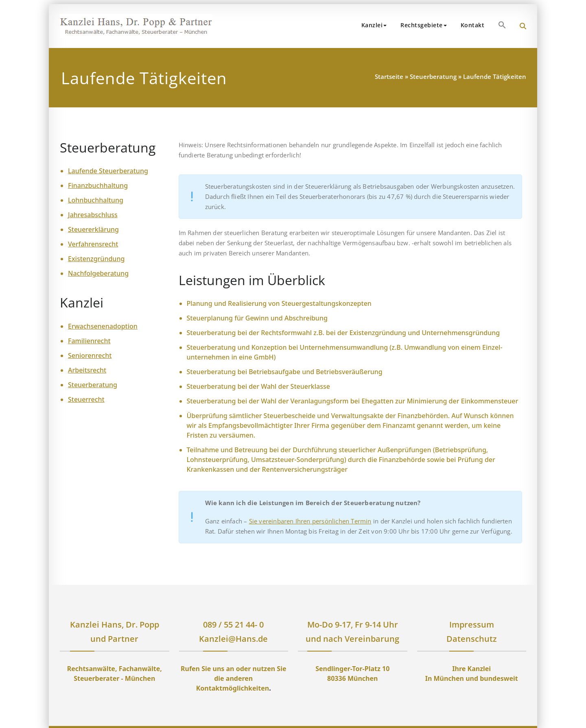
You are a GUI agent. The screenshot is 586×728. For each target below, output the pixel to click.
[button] (502, 25)
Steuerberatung (433, 76)
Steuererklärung (93, 229)
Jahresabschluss (93, 215)
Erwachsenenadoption (103, 326)
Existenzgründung (96, 259)
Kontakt (473, 25)
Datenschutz (472, 639)
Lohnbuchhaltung (96, 200)
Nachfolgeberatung (98, 273)
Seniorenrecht (90, 355)
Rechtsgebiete (424, 25)
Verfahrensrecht (93, 244)
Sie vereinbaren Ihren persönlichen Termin (310, 521)
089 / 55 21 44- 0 (233, 624)
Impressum (472, 624)
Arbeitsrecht (87, 370)
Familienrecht (89, 341)
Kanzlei (374, 25)
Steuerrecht (86, 399)
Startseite (389, 76)
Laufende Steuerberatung (108, 171)
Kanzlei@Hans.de (233, 639)
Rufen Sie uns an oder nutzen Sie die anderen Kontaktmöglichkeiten (234, 678)
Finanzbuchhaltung (98, 185)
